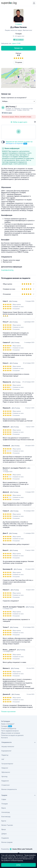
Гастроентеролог (7, 764)
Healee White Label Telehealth (21, 849)
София (4, 799)
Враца (4, 829)
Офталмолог (6, 772)
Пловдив (5, 804)
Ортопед (4, 777)
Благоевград (6, 817)
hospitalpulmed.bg (7, 270)
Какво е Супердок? (8, 724)
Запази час (19, 48)
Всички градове (7, 842)
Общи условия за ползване (11, 733)
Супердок (7, 726)
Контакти (4, 738)
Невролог (5, 768)
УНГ (3, 759)
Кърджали (5, 838)
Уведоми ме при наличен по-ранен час (19, 143)
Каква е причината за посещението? (14, 98)
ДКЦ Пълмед (11, 107)
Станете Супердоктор (9, 728)
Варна (4, 808)
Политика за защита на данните (12, 735)
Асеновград (6, 812)
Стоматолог (6, 785)
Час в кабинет (19, 40)
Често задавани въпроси (10, 731)
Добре (18, 865)
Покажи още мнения (8, 712)
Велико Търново (7, 825)
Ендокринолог (6, 751)
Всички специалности (9, 789)
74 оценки (18, 62)
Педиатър (5, 755)
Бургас (4, 821)
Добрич (4, 834)
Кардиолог (5, 781)
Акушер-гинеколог (8, 747)
